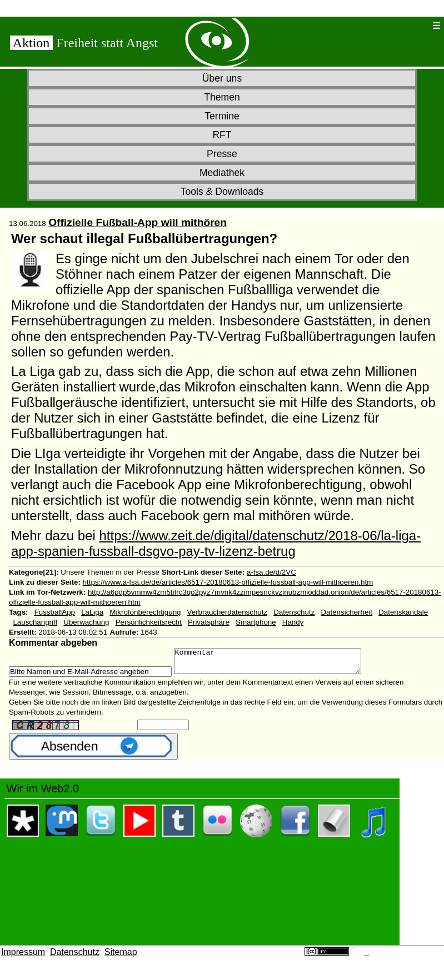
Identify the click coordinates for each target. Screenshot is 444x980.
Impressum (23, 957)
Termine (222, 116)
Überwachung (86, 622)
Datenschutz (294, 612)
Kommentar (279, 664)
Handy (293, 622)
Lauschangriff (35, 622)
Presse (222, 154)
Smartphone (256, 622)
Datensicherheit (346, 612)
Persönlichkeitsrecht (149, 622)
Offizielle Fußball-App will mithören (138, 222)
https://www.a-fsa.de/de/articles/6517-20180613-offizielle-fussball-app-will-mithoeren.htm (228, 582)
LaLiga (92, 612)
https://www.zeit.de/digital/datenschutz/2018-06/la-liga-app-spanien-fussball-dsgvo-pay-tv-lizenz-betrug (216, 543)
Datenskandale (403, 612)
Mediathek (222, 173)
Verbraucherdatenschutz (227, 612)
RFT (222, 135)
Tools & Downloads (222, 192)
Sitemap (121, 957)
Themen (222, 97)
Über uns (222, 78)
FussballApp (55, 612)
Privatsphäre (209, 622)
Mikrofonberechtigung (145, 612)
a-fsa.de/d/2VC (271, 572)
